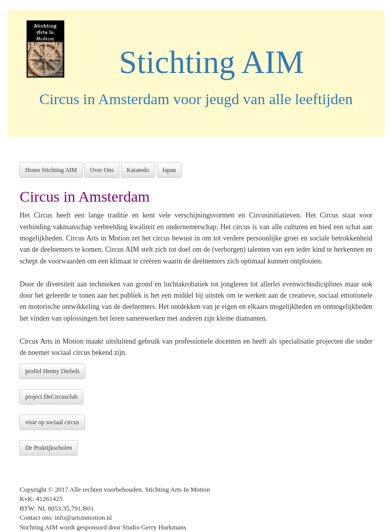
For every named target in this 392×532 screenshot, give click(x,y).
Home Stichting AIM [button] (51, 170)
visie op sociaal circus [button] (52, 422)
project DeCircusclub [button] (51, 397)
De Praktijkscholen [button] (48, 448)
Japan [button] (169, 170)
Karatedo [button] (138, 170)
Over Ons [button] (102, 170)
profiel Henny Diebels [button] (52, 371)
